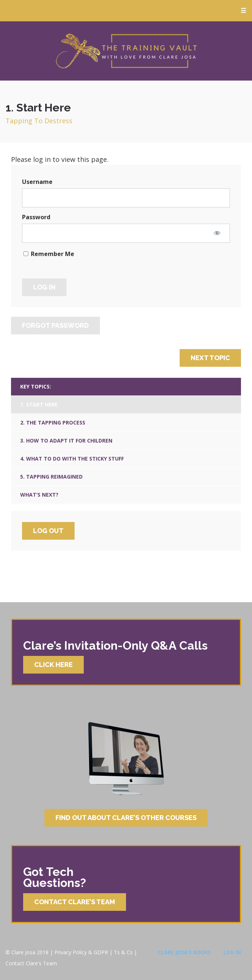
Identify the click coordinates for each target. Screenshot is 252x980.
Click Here (53, 665)
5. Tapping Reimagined (51, 477)
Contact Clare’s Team (75, 902)
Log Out (48, 531)
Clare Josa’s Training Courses (126, 51)
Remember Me (49, 254)
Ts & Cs (123, 952)
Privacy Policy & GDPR (81, 952)
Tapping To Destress (39, 121)
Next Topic (210, 358)
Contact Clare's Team (31, 963)
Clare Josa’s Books (184, 952)
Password (36, 217)
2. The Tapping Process (53, 422)
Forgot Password (55, 325)
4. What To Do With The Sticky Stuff (72, 459)
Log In (232, 952)
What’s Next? (39, 495)
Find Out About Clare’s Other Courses (126, 818)
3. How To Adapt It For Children (66, 441)
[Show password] (217, 233)
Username (37, 182)
